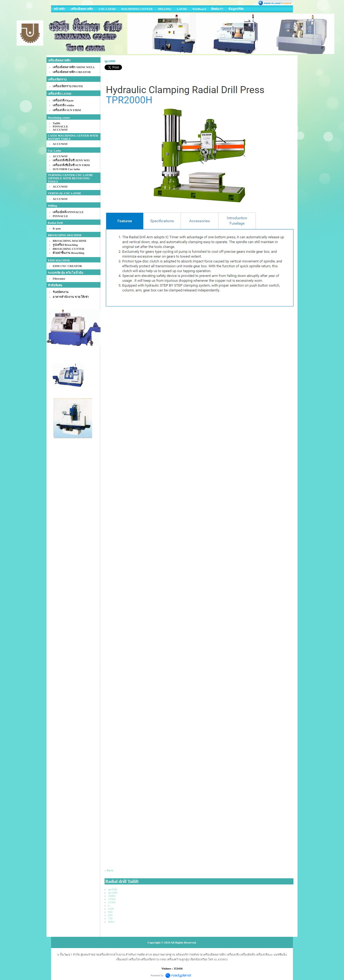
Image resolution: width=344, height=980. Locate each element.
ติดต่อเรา (217, 9)
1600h (112, 896)
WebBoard (199, 9)
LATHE (182, 9)
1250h (112, 899)
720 (110, 918)
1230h (112, 902)
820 (110, 915)
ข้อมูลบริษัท (236, 9)
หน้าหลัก (59, 9)
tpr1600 (113, 893)
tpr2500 (113, 889)
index (111, 922)
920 (110, 912)
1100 (111, 909)
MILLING (165, 9)
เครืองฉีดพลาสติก (82, 9)
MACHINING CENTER (137, 9)
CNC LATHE (107, 9)
